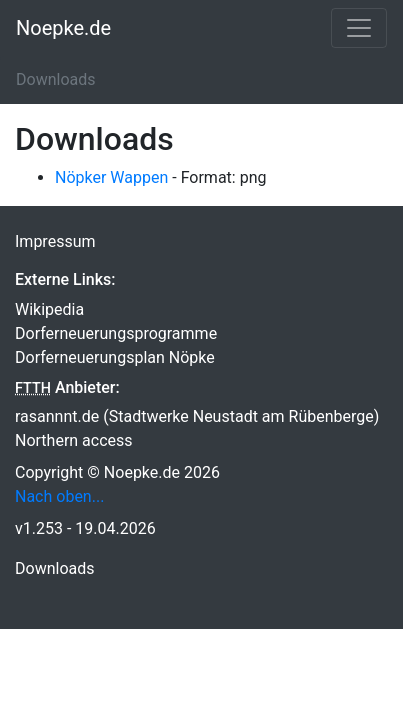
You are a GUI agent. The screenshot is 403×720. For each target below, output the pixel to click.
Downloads (54, 568)
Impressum (55, 241)
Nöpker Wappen (111, 177)
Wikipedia (49, 309)
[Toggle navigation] (359, 28)
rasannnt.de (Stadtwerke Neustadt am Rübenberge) (197, 416)
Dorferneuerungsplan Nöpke (115, 357)
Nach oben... (59, 496)
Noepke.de (63, 28)
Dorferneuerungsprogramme (116, 333)
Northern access (74, 440)
